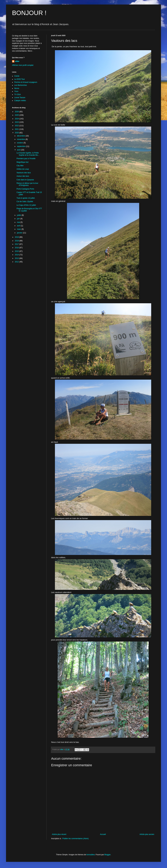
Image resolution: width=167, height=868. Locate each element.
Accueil (103, 834)
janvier (20, 233)
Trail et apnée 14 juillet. (26, 198)
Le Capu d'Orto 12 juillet (26, 205)
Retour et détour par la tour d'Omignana (27, 184)
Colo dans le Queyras (25, 180)
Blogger (107, 855)
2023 (17, 122)
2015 (17, 251)
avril (19, 226)
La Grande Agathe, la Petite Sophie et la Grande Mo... (28, 154)
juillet (19, 215)
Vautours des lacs (24, 173)
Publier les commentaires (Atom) (76, 839)
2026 (17, 112)
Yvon (16, 91)
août (19, 150)
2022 (17, 126)
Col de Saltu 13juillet (25, 202)
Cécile (17, 76)
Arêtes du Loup (23, 169)
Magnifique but (22, 162)
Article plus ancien (147, 834)
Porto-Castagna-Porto (25, 189)
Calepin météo (20, 101)
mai (19, 222)
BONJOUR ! (29, 13)
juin (19, 219)
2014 (17, 255)
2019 (17, 237)
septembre (22, 146)
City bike (20, 166)
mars (19, 229)
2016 (17, 248)
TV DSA (18, 95)
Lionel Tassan (20, 98)
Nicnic (17, 88)
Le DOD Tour (20, 79)
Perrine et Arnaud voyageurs (26, 82)
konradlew (91, 855)
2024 (17, 119)
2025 (17, 115)
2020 (17, 133)
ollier (17, 61)
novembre (21, 139)
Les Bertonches (21, 85)
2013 (17, 258)
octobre (20, 143)
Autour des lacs (23, 176)
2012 (17, 262)
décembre (21, 136)
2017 (17, 244)
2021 (17, 129)
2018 (17, 241)
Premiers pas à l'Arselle (26, 159)
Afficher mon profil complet (23, 65)
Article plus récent (59, 834)
